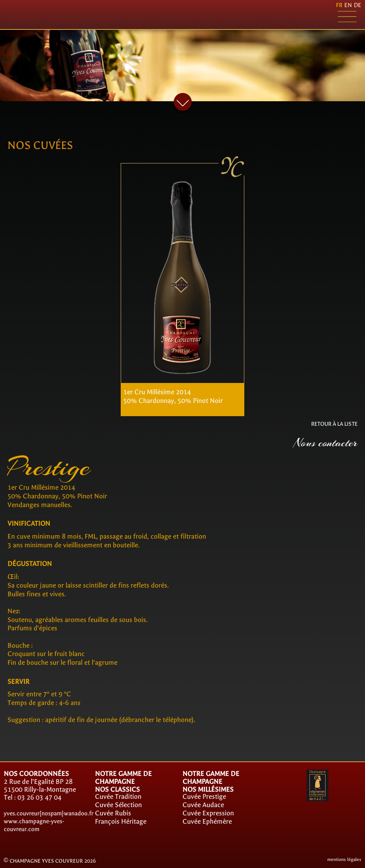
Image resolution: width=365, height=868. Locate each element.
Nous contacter (326, 443)
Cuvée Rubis (113, 813)
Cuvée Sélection (118, 805)
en (348, 5)
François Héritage (121, 821)
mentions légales (344, 859)
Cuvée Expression (208, 813)
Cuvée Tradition (118, 796)
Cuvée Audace (203, 805)
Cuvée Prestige (204, 796)
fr (339, 5)
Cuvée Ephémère (207, 821)
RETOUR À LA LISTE (334, 424)
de (358, 5)
